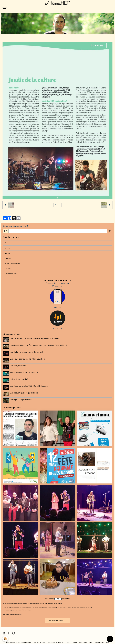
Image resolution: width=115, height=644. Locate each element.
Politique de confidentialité (82, 641)
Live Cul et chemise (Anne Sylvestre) (26, 352)
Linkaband (57, 329)
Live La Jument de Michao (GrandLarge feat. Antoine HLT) (36, 338)
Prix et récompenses (13, 263)
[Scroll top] (110, 639)
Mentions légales (12, 641)
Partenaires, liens (11, 274)
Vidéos (8, 248)
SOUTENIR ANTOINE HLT (57, 619)
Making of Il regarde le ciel (21, 399)
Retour (57, 205)
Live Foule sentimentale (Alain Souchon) (28, 359)
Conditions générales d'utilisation (33, 641)
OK (110, 231)
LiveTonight (58, 307)
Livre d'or (8, 269)
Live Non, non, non (18, 365)
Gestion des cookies (101, 641)
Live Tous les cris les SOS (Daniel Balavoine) (29, 385)
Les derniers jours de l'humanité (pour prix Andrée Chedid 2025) (39, 345)
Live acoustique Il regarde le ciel (24, 392)
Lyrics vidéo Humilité (19, 378)
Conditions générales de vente (59, 641)
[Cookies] (5, 639)
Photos (8, 243)
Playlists (8, 258)
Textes (7, 253)
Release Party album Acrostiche (24, 372)
